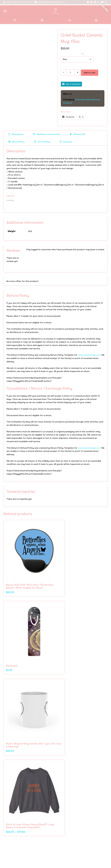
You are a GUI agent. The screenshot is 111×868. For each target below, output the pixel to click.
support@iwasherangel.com (51, 2)
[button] (15, 20)
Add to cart (90, 73)
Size (83, 54)
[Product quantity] (71, 72)
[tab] (16, 134)
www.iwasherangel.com (90, 355)
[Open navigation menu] (6, 10)
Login (69, 20)
